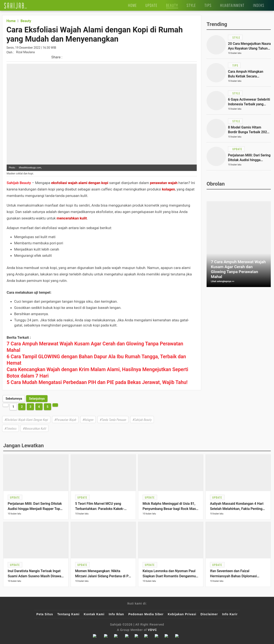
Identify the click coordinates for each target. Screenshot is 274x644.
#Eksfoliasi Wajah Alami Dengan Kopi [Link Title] (26, 420)
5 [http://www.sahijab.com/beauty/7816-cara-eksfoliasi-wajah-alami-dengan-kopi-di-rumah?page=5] (48, 407)
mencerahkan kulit (72, 218)
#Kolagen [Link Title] (88, 420)
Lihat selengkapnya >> (223, 281)
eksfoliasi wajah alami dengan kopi (80, 183)
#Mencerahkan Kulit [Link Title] (35, 428)
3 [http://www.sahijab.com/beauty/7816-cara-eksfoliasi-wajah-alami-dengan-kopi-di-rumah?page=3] (30, 407)
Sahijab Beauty (19, 183)
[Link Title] (16, 5)
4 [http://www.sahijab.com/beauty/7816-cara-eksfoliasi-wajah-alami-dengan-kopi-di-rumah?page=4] (39, 407)
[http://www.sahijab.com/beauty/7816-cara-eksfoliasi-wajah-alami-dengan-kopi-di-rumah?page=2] (37, 399)
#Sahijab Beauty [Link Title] (142, 420)
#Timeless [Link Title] (10, 428)
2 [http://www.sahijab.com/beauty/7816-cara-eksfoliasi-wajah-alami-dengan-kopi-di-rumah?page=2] (22, 407)
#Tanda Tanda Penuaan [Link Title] (113, 420)
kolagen (169, 189)
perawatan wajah (164, 183)
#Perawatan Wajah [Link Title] (65, 420)
